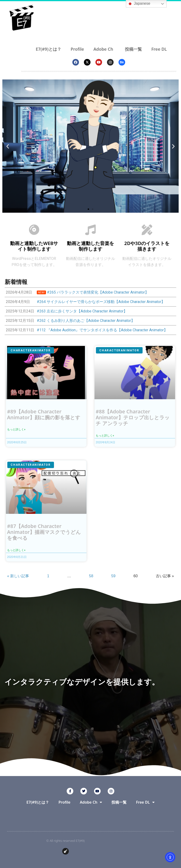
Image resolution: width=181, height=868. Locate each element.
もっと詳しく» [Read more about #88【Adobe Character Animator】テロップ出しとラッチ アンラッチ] (105, 436)
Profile (77, 49)
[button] (8, 146)
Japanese (139, 4)
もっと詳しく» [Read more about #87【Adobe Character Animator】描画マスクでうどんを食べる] (16, 550)
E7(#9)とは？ (49, 49)
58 (91, 576)
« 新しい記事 (18, 576)
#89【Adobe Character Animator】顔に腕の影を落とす (44, 414)
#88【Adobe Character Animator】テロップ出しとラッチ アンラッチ (133, 417)
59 (113, 576)
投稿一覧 (133, 49)
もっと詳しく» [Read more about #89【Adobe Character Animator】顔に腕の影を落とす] (16, 429)
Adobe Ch (104, 49)
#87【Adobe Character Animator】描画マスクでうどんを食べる (44, 532)
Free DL (160, 49)
